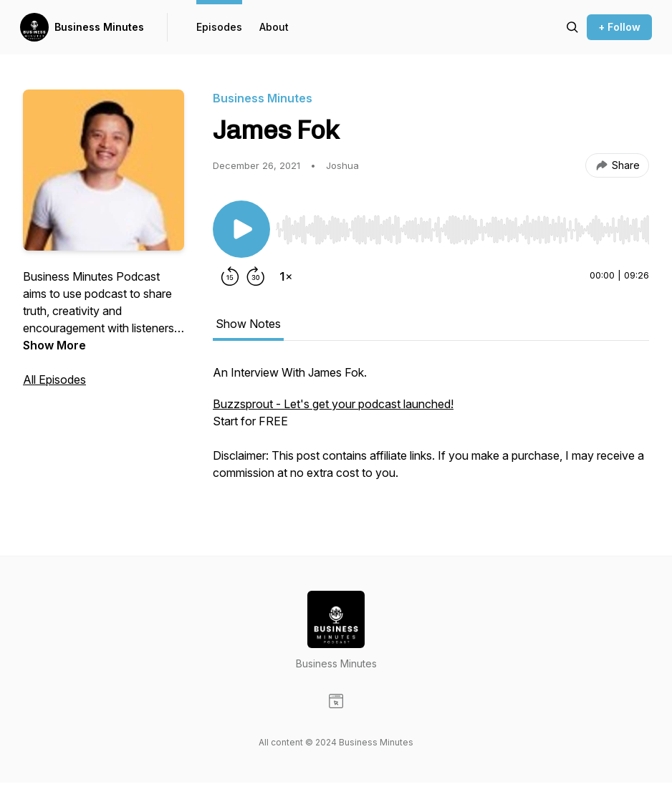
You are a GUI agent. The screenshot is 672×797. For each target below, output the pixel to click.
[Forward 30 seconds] (256, 276)
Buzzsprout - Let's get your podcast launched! (333, 404)
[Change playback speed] (286, 276)
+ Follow (619, 27)
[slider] (462, 230)
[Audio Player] (462, 226)
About (274, 27)
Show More (54, 345)
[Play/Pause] (241, 229)
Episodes (219, 27)
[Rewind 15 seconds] (230, 276)
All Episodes (54, 380)
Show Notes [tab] (248, 324)
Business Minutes (99, 27)
